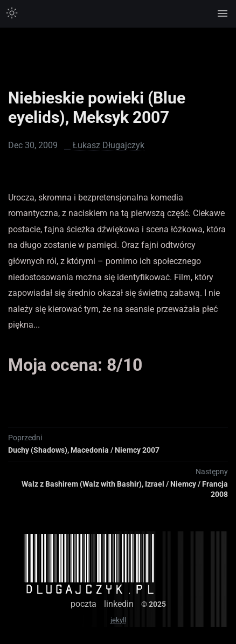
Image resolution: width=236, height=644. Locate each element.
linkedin (119, 604)
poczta (84, 604)
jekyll (118, 620)
